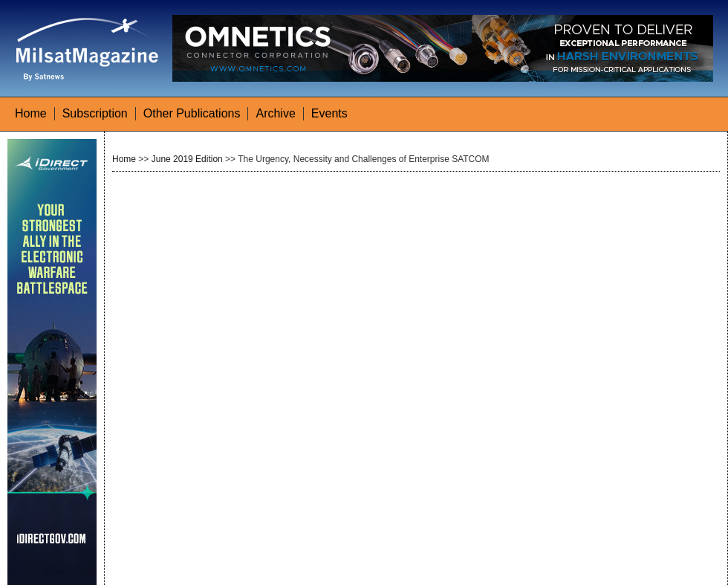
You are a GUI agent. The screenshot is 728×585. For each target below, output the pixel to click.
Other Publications (192, 113)
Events (329, 113)
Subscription (95, 113)
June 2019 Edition (187, 159)
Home (31, 113)
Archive (275, 113)
